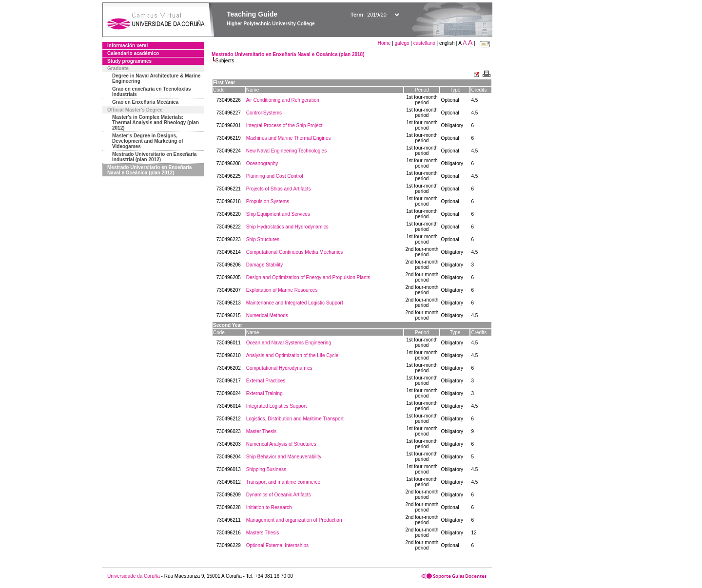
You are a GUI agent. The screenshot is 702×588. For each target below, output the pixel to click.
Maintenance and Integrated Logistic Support (295, 303)
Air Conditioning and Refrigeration (283, 100)
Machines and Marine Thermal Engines (289, 138)
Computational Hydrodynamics (279, 368)
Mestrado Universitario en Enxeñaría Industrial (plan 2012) (154, 157)
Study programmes (129, 61)
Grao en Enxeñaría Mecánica (145, 102)
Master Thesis (262, 431)
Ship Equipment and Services (278, 214)
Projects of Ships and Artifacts (279, 189)
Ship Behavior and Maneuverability (284, 457)
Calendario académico (133, 53)
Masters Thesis (263, 533)
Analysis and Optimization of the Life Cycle (292, 355)
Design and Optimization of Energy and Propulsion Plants (308, 277)
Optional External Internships (277, 545)
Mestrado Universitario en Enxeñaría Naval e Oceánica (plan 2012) (149, 170)
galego (402, 43)
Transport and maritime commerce (283, 482)
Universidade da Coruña (134, 576)
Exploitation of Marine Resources (282, 290)
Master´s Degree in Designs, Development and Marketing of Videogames (148, 141)
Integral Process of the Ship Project (284, 125)
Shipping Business (266, 469)
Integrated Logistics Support (277, 406)
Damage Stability (265, 265)
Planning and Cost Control (275, 176)
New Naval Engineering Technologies (286, 151)
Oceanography (262, 163)
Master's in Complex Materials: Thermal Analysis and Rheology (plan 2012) (156, 123)
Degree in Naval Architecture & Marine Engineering (156, 78)
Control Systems (264, 113)
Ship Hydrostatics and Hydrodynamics (287, 227)
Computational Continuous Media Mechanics (294, 252)
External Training (264, 393)
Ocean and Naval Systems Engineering (289, 343)
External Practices (266, 381)
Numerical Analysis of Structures (281, 444)
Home (385, 43)
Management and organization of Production (294, 520)
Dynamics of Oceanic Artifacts (279, 495)
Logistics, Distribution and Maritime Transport (295, 419)
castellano (424, 43)
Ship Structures (263, 239)
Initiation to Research (269, 507)
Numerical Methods (267, 315)
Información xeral (127, 46)
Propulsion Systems (268, 201)
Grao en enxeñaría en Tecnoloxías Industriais (152, 92)
